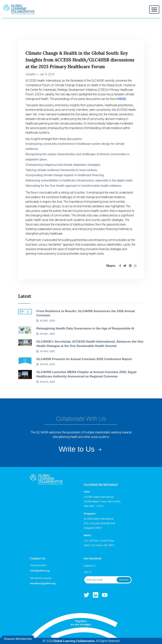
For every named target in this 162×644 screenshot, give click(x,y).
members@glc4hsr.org (43, 583)
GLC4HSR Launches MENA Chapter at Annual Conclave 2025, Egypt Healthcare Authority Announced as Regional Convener (86, 374)
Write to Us (81, 449)
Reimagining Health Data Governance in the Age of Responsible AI (85, 328)
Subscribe (124, 580)
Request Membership (18, 639)
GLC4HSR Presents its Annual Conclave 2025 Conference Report (84, 359)
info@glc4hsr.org (40, 571)
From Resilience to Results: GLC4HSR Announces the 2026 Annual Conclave (86, 313)
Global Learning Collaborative (74, 641)
